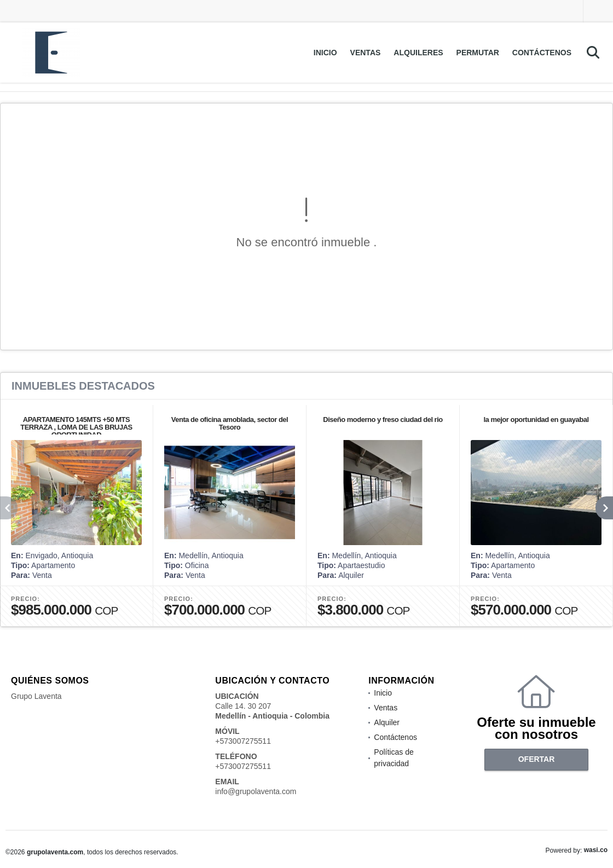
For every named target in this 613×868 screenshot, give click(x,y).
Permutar (478, 53)
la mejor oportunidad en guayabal (536, 419)
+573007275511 (243, 741)
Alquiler (387, 722)
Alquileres (418, 53)
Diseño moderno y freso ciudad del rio (383, 419)
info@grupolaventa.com (256, 791)
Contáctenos (542, 53)
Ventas (366, 53)
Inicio (325, 53)
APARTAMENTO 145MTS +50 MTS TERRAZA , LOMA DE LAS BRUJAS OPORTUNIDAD (76, 427)
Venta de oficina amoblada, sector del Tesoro (230, 423)
